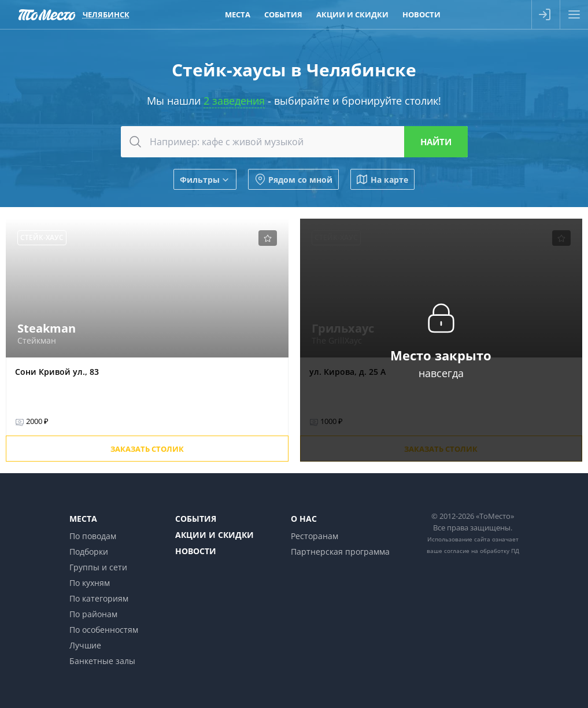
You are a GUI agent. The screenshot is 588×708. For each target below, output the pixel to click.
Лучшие (85, 645)
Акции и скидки (215, 535)
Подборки (89, 552)
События (196, 519)
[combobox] (294, 142)
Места (83, 519)
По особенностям (104, 630)
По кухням (90, 583)
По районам (93, 614)
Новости (196, 551)
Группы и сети (98, 567)
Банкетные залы (102, 661)
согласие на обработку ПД (482, 551)
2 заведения (234, 101)
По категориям (99, 598)
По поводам (93, 536)
